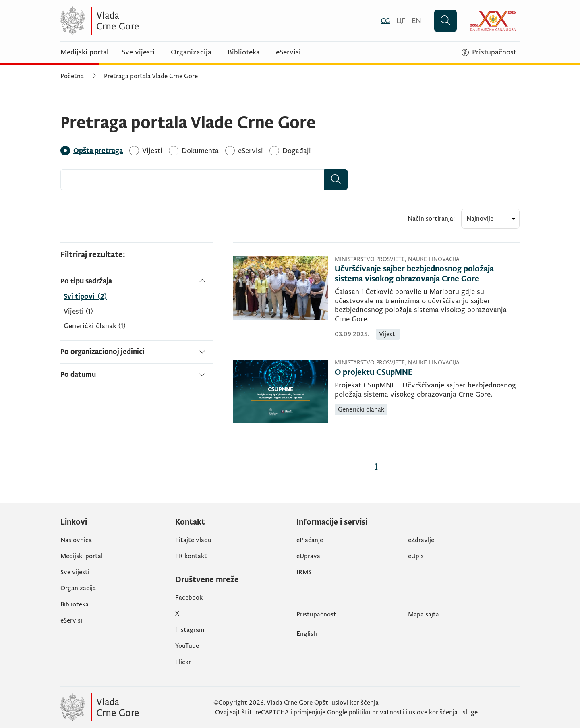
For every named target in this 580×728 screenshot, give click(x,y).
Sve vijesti (138, 52)
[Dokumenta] (200, 151)
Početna (72, 76)
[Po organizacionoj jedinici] (137, 352)
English (307, 634)
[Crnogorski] (385, 21)
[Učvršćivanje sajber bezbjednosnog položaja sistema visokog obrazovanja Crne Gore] (427, 274)
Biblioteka (244, 52)
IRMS (304, 572)
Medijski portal (85, 52)
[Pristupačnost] (489, 52)
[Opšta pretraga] (98, 151)
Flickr (183, 662)
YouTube (187, 646)
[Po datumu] (137, 371)
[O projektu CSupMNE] (427, 373)
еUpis (416, 556)
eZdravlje (421, 540)
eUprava (308, 556)
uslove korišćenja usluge (443, 712)
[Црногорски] (401, 21)
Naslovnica (76, 540)
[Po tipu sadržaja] (137, 281)
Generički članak (95, 326)
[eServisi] (251, 151)
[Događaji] (297, 151)
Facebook (189, 598)
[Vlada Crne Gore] (139, 21)
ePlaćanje (310, 540)
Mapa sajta (424, 614)
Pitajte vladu (193, 540)
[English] (416, 21)
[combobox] (193, 180)
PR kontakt (191, 556)
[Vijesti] (152, 151)
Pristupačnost (316, 614)
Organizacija (191, 52)
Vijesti (78, 312)
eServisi (288, 52)
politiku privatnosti (376, 712)
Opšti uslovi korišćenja (346, 703)
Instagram (190, 630)
